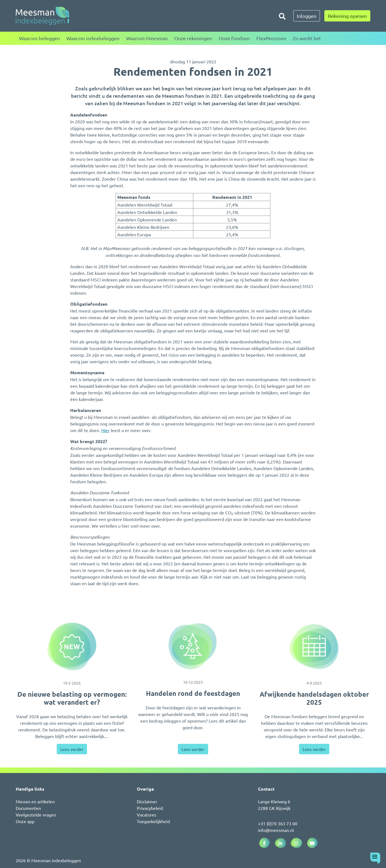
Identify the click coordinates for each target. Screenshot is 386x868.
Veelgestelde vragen (36, 815)
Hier (105, 430)
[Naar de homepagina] (42, 16)
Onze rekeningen (193, 38)
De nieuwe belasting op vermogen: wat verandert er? (72, 698)
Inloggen (307, 16)
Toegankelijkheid (153, 821)
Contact (266, 789)
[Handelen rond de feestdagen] (193, 646)
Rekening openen (347, 16)
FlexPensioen (271, 38)
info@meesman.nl (276, 830)
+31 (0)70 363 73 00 (278, 823)
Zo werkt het (307, 38)
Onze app (25, 821)
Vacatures (147, 815)
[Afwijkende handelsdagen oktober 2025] (314, 647)
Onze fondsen (234, 38)
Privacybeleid (150, 808)
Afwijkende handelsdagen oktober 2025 (314, 698)
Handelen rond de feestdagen (193, 693)
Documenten (28, 808)
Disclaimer (147, 801)
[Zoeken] (282, 16)
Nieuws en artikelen (35, 801)
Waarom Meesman (147, 38)
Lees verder (72, 749)
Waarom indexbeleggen (93, 38)
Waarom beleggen (39, 38)
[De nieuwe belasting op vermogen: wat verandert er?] (72, 647)
